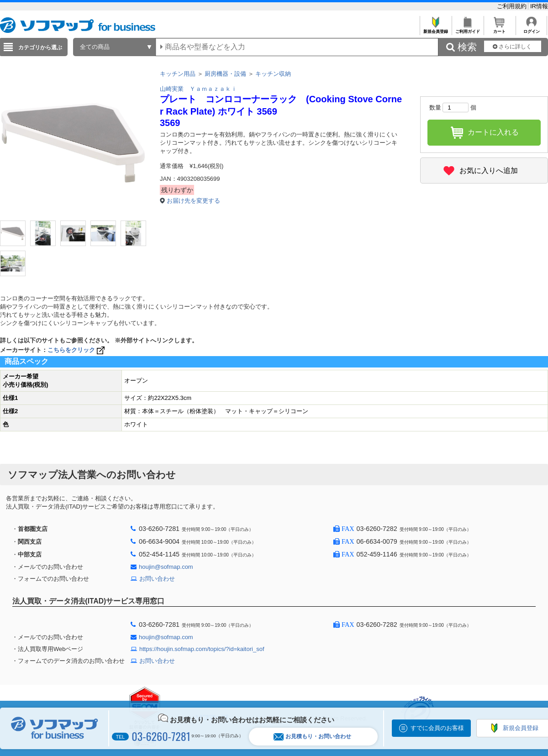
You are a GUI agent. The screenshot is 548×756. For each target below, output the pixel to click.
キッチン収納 (273, 74)
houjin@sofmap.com (166, 567)
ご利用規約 (513, 6)
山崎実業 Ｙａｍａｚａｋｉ (198, 89)
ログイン (531, 29)
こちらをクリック (77, 350)
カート (499, 29)
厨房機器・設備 (225, 74)
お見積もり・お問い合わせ (312, 737)
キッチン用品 (178, 74)
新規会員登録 (435, 29)
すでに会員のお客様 (437, 728)
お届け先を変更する (193, 201)
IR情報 (539, 6)
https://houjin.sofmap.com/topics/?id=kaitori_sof (202, 649)
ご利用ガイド (467, 29)
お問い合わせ (157, 579)
